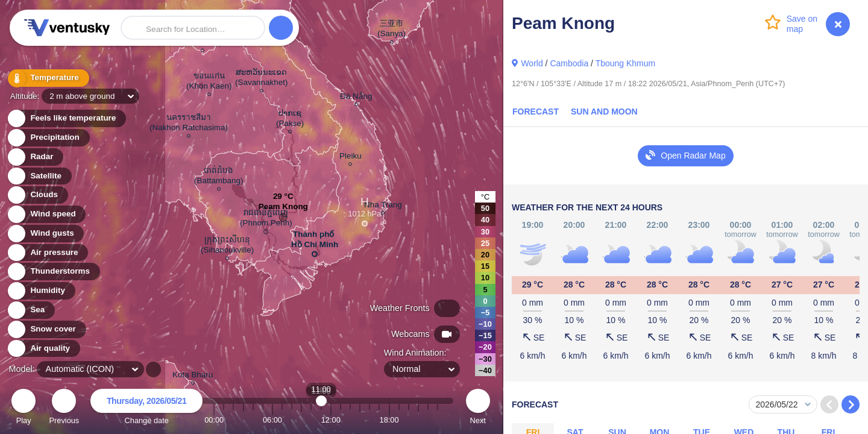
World (532, 63)
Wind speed (46, 214)
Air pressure (47, 253)
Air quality (43, 349)
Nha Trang (383, 206)
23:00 (438, 420)
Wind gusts (45, 234)
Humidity (41, 291)
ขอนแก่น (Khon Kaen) (209, 83)
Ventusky (65, 28)
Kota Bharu (193, 376)
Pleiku (351, 158)
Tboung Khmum (626, 63)
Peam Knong (283, 209)
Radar (35, 157)
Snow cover (46, 329)
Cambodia (569, 63)
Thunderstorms (53, 272)
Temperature (48, 78)
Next (478, 408)
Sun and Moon (604, 112)
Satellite (39, 176)
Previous (64, 408)
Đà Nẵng (356, 98)
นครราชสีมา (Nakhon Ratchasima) (189, 124)
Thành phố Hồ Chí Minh (315, 242)
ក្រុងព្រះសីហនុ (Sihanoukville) (227, 247)
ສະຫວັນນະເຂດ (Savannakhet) (261, 79)
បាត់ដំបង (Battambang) (219, 177)
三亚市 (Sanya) (392, 30)
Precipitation (48, 138)
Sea (30, 310)
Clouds (37, 195)
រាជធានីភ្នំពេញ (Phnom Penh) (266, 220)
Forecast (536, 112)
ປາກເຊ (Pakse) (290, 120)
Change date (146, 408)
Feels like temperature (66, 118)
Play (24, 408)
